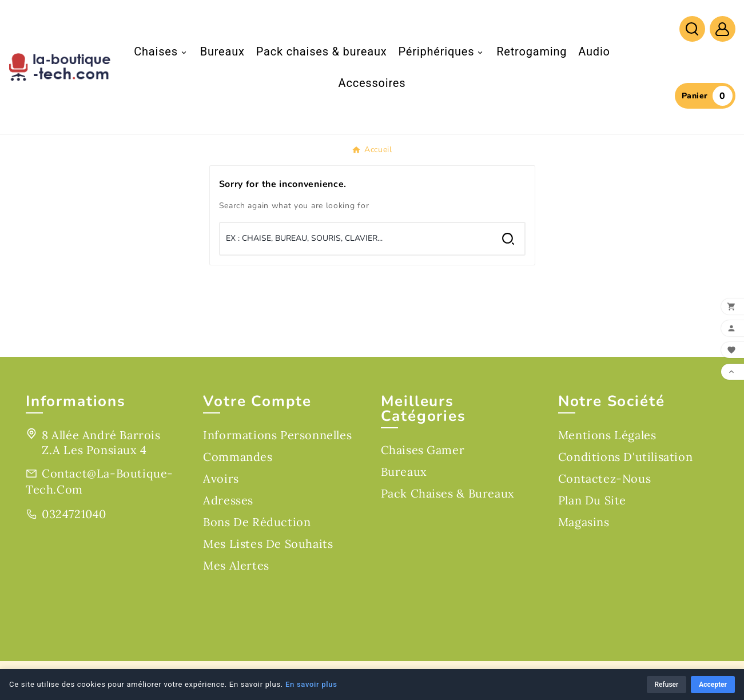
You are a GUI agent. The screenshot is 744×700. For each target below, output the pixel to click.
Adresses (228, 500)
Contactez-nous (604, 478)
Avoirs (221, 478)
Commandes (238, 457)
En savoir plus (311, 684)
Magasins (584, 522)
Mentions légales (607, 435)
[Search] (508, 239)
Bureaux (404, 472)
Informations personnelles (277, 435)
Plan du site (592, 500)
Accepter (713, 685)
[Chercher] (356, 238)
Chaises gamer (423, 450)
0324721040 (74, 514)
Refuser (667, 685)
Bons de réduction (257, 522)
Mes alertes (236, 565)
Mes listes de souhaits (268, 544)
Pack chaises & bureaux (448, 493)
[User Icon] (723, 29)
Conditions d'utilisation (625, 457)
